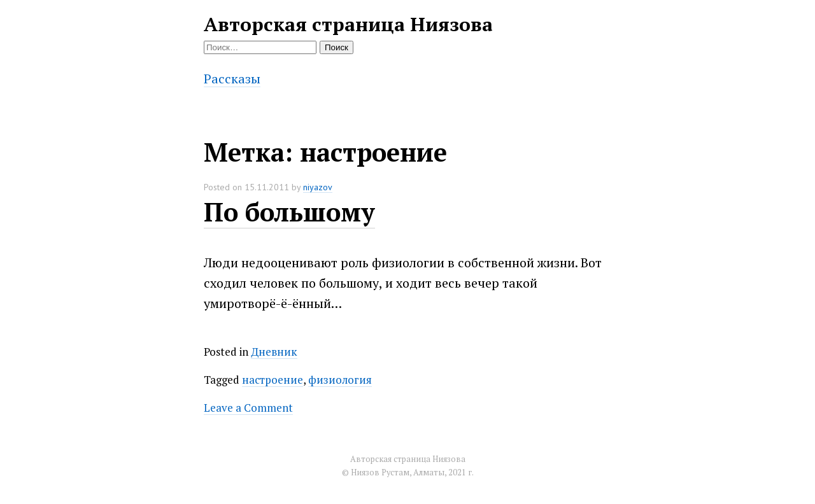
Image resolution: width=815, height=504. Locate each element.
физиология (340, 380)
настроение (273, 380)
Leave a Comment (248, 408)
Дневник (274, 352)
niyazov (318, 187)
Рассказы (232, 79)
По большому (289, 212)
